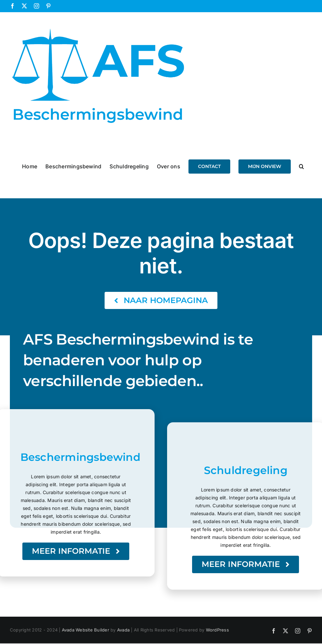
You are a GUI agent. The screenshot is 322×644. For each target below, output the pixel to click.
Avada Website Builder (86, 630)
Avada (123, 630)
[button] (301, 166)
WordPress (217, 630)
